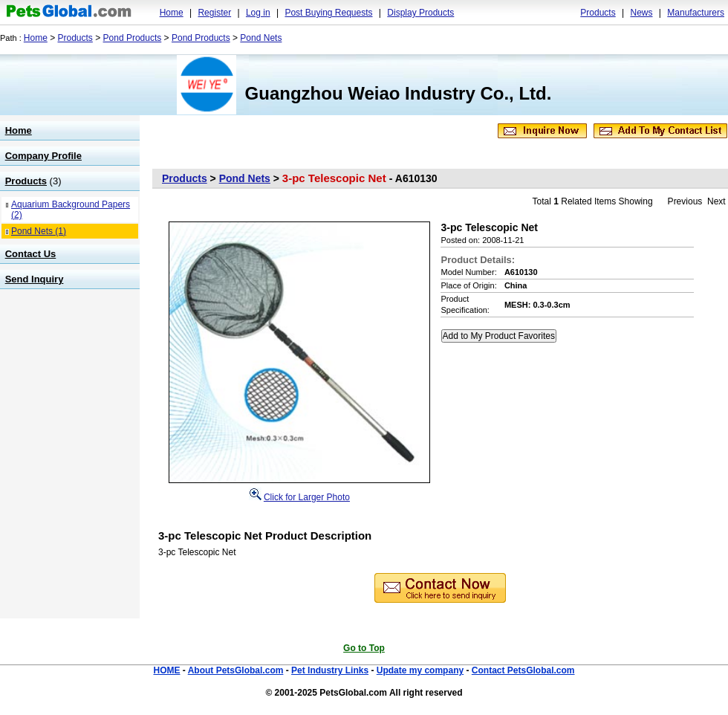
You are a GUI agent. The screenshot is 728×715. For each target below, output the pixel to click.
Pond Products (133, 38)
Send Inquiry (35, 279)
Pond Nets (261, 38)
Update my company (420, 670)
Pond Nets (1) (39, 231)
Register (214, 13)
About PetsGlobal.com (236, 670)
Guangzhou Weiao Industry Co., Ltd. (399, 93)
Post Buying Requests (328, 13)
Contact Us (31, 254)
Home (172, 13)
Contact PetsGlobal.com (523, 670)
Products (598, 13)
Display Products (420, 13)
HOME (166, 670)
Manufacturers (696, 13)
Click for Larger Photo (307, 497)
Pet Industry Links (330, 670)
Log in (258, 13)
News (641, 13)
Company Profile (43, 156)
